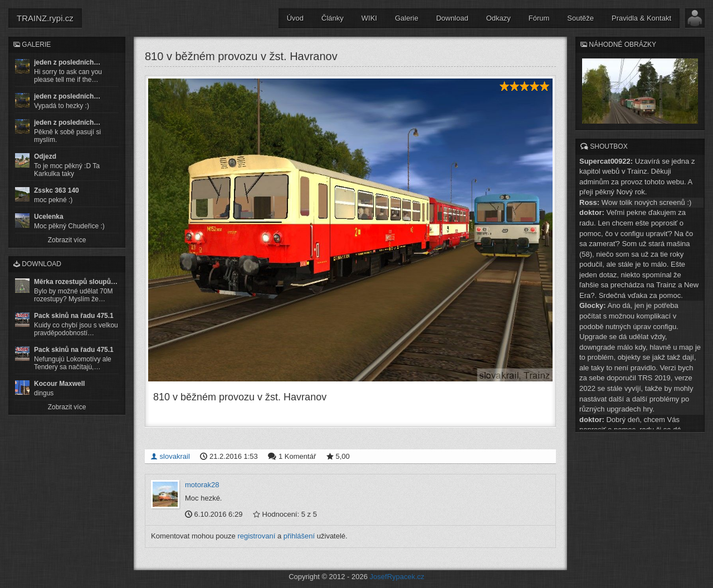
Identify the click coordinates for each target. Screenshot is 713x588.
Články (333, 18)
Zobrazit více (67, 240)
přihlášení (299, 536)
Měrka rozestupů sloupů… (76, 282)
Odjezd (45, 156)
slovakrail (170, 456)
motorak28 (202, 485)
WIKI (369, 18)
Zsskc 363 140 (57, 190)
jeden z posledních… (67, 62)
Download (452, 18)
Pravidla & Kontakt (641, 18)
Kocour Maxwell (59, 384)
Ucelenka (49, 217)
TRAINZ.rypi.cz (45, 18)
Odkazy (499, 18)
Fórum (539, 18)
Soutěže (580, 18)
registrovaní (256, 536)
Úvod (295, 18)
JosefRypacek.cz (397, 577)
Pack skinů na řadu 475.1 (74, 316)
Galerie (407, 18)
